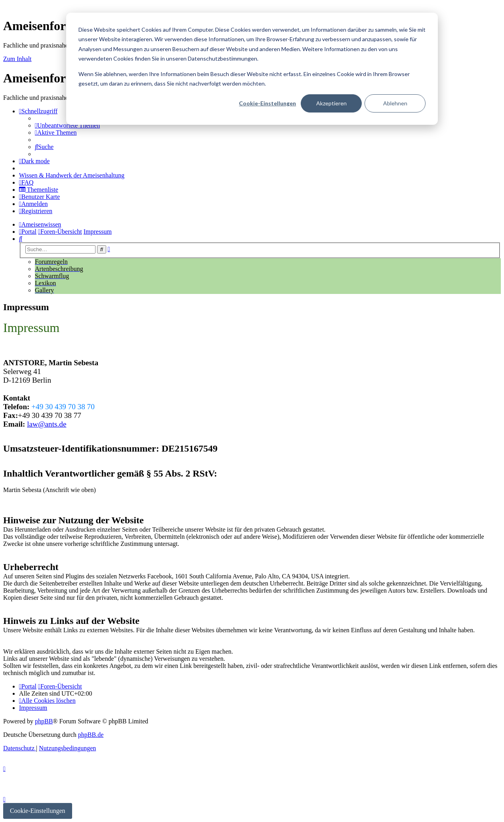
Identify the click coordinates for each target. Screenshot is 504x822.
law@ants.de (47, 424)
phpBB (44, 721)
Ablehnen (395, 103)
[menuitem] (67, 125)
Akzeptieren (331, 103)
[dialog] (252, 69)
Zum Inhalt (17, 59)
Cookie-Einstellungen (267, 103)
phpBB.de (91, 735)
